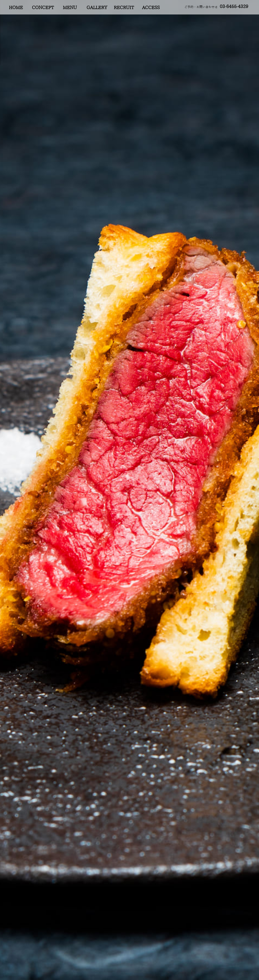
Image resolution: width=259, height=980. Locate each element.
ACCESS (151, 8)
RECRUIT (124, 8)
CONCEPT (43, 8)
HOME (16, 8)
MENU (70, 8)
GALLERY (97, 8)
